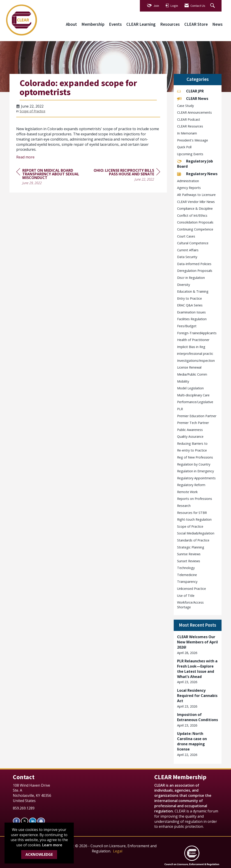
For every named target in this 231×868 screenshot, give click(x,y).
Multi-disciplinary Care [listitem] (193, 395)
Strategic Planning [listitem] (191, 547)
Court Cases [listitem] (186, 236)
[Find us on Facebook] (16, 821)
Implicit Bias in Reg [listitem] (191, 347)
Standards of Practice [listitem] (193, 540)
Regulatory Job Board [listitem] (195, 164)
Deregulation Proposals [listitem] (195, 271)
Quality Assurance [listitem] (190, 436)
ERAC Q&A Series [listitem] (190, 305)
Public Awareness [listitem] (190, 430)
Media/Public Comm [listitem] (192, 374)
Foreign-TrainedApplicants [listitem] (197, 333)
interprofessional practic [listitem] (195, 354)
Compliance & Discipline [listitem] (195, 208)
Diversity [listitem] (184, 285)
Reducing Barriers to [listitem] (192, 443)
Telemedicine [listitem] (187, 575)
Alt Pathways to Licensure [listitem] (196, 195)
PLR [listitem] (180, 409)
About (71, 24)
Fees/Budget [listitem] (187, 326)
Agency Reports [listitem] (189, 188)
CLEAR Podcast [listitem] (189, 119)
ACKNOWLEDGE (39, 854)
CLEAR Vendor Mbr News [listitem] (196, 202)
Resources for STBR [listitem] (192, 513)
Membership (93, 24)
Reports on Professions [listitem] (195, 499)
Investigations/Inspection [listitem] (196, 361)
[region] (126, 175)
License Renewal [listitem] (189, 367)
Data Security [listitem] (187, 257)
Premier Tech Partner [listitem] (193, 423)
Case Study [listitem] (185, 106)
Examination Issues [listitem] (191, 312)
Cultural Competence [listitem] (193, 243)
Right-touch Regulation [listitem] (194, 519)
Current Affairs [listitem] (188, 250)
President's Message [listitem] (193, 140)
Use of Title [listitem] (186, 596)
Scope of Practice (32, 111)
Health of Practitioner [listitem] (193, 340)
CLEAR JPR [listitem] (190, 91)
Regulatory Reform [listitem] (191, 485)
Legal (118, 851)
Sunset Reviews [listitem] (189, 561)
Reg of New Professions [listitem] (195, 457)
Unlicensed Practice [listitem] (192, 589)
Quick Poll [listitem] (184, 147)
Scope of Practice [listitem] (190, 526)
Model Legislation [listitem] (190, 388)
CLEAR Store (196, 24)
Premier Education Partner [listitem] (197, 416)
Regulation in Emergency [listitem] (195, 471)
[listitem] (198, 645)
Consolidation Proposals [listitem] (195, 222)
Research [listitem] (184, 506)
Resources (170, 24)
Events (115, 24)
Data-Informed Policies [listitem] (194, 264)
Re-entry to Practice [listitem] (192, 450)
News (217, 24)
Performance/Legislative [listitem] (195, 402)
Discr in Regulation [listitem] (191, 278)
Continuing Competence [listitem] (195, 229)
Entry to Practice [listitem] (189, 298)
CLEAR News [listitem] (193, 99)
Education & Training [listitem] (193, 291)
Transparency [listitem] (187, 582)
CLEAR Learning (141, 24)
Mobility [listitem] (183, 381)
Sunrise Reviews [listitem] (189, 554)
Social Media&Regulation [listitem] (196, 533)
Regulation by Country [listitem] (194, 464)
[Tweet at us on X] (25, 821)
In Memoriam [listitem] (187, 133)
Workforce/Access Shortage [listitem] (190, 605)
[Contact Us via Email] (41, 821)
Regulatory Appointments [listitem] (196, 478)
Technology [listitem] (186, 568)
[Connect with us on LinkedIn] (33, 821)
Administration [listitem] (188, 181)
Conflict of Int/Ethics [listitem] (192, 215)
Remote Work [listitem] (187, 492)
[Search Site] (213, 6)
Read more (25, 157)
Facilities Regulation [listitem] (192, 319)
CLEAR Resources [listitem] (190, 126)
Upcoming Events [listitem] (190, 154)
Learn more (52, 845)
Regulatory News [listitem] (197, 174)
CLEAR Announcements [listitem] (194, 112)
